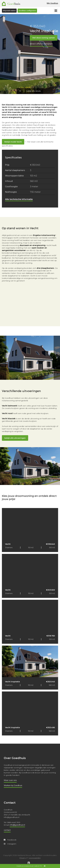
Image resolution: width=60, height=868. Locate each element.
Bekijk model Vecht (13, 142)
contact (7, 830)
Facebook (10, 840)
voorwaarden (35, 858)
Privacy (23, 858)
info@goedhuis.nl (17, 825)
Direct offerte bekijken (41, 44)
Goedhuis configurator (27, 11)
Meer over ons (10, 780)
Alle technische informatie (19, 199)
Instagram (10, 844)
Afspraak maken (9, 11)
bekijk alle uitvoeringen (15, 438)
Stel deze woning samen (44, 38)
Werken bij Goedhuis (13, 785)
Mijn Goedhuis (52, 3)
